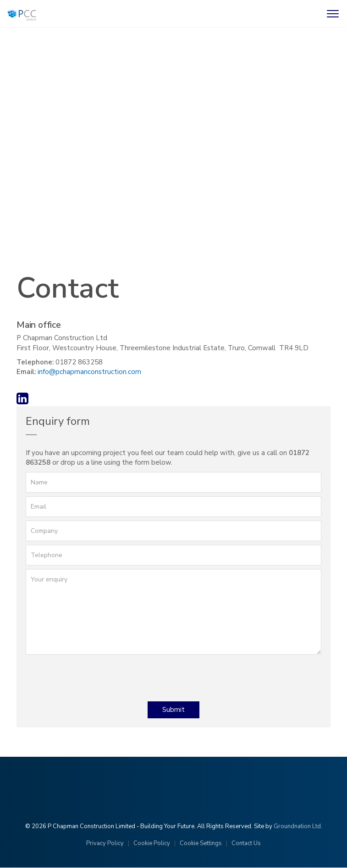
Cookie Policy (152, 843)
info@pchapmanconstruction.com (89, 372)
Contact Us (246, 843)
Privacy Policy (105, 843)
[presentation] (95, 676)
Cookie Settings (201, 843)
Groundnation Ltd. (298, 826)
